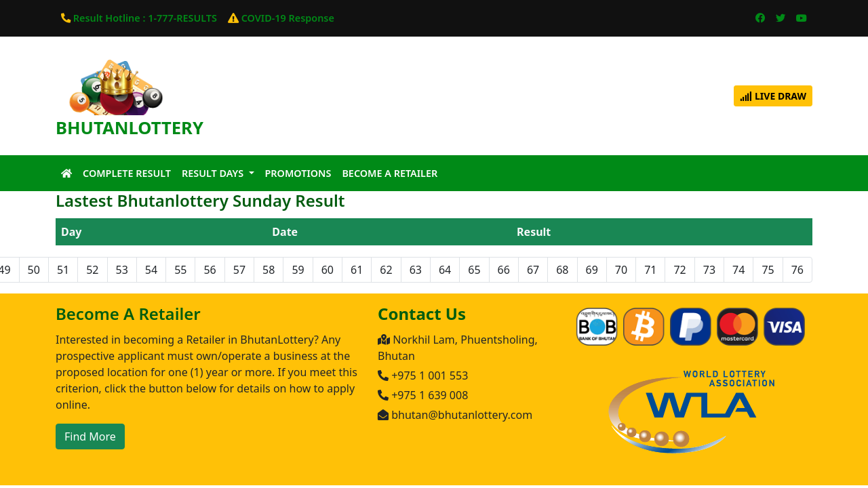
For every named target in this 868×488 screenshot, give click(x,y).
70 (621, 270)
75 (768, 270)
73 (709, 270)
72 (679, 270)
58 (269, 270)
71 (650, 270)
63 (416, 270)
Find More (90, 436)
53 (122, 270)
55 (180, 270)
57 (239, 270)
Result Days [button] (214, 173)
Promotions (298, 173)
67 (533, 270)
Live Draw (773, 96)
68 (562, 270)
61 (357, 270)
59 (298, 270)
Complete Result (127, 173)
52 (92, 270)
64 (445, 270)
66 (504, 270)
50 (34, 270)
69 (592, 270)
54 (151, 270)
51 (63, 270)
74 (738, 270)
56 (210, 270)
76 (797, 270)
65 (474, 270)
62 (386, 270)
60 (328, 270)
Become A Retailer (390, 173)
